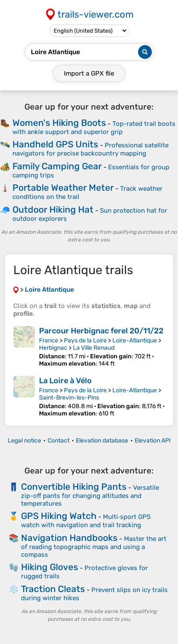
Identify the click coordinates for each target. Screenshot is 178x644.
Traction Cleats (53, 589)
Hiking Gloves (50, 567)
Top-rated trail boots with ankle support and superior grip (94, 128)
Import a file (89, 73)
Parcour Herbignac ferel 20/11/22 (101, 331)
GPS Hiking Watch (59, 516)
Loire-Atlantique (135, 340)
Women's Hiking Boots (59, 123)
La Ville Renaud (94, 348)
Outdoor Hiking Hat (53, 209)
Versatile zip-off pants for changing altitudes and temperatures (90, 496)
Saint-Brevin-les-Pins (69, 398)
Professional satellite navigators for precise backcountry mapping (91, 149)
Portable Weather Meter (63, 188)
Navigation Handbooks (69, 538)
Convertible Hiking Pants (74, 487)
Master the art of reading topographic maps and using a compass (94, 547)
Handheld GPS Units (55, 144)
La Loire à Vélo (65, 381)
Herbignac (53, 348)
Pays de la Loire (85, 340)
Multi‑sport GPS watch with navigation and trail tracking (86, 521)
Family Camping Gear (57, 166)
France (49, 340)
